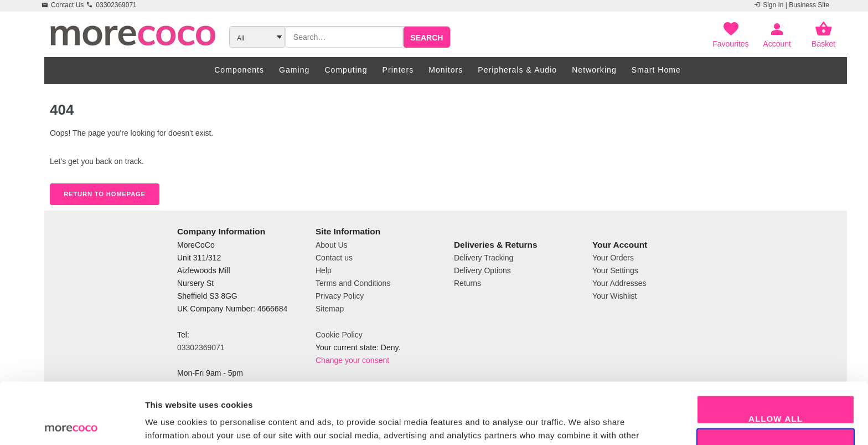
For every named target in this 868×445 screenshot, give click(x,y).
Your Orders (613, 258)
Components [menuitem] (239, 70)
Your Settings (615, 270)
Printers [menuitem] (398, 70)
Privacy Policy (340, 296)
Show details (581, 423)
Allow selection (776, 390)
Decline (776, 424)
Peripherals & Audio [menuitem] (517, 70)
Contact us (334, 258)
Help (324, 270)
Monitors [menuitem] (446, 70)
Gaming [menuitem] (294, 70)
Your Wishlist (614, 296)
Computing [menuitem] (346, 70)
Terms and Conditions (353, 283)
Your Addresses (619, 283)
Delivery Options (482, 270)
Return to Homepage (105, 194)
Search (427, 38)
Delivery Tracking (484, 258)
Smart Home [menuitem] (656, 70)
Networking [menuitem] (594, 70)
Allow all (776, 357)
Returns (467, 283)
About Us (332, 245)
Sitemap (330, 309)
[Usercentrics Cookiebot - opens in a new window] (72, 423)
